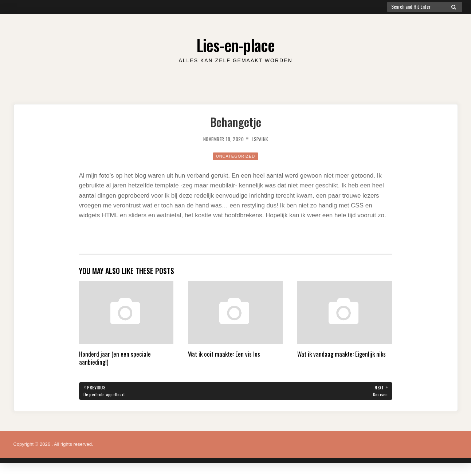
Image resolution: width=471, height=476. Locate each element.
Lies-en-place (236, 43)
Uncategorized (235, 156)
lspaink (264, 139)
